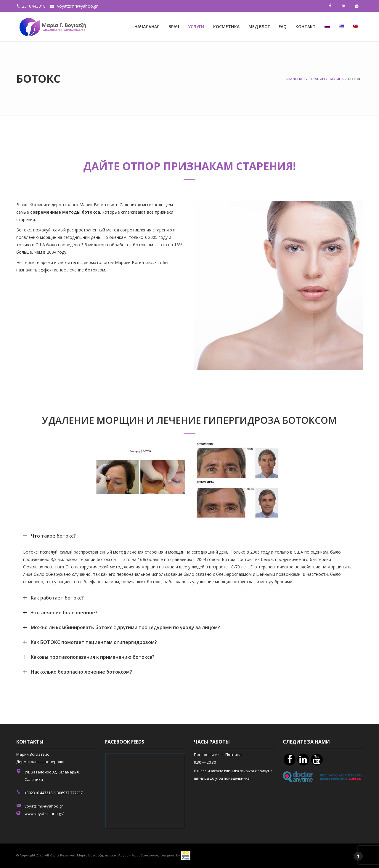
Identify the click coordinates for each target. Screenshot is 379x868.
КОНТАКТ (306, 27)
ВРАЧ (174, 27)
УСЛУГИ (196, 27)
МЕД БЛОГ (259, 27)
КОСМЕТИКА (226, 27)
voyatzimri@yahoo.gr (77, 6)
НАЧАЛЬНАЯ (147, 27)
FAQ (283, 27)
